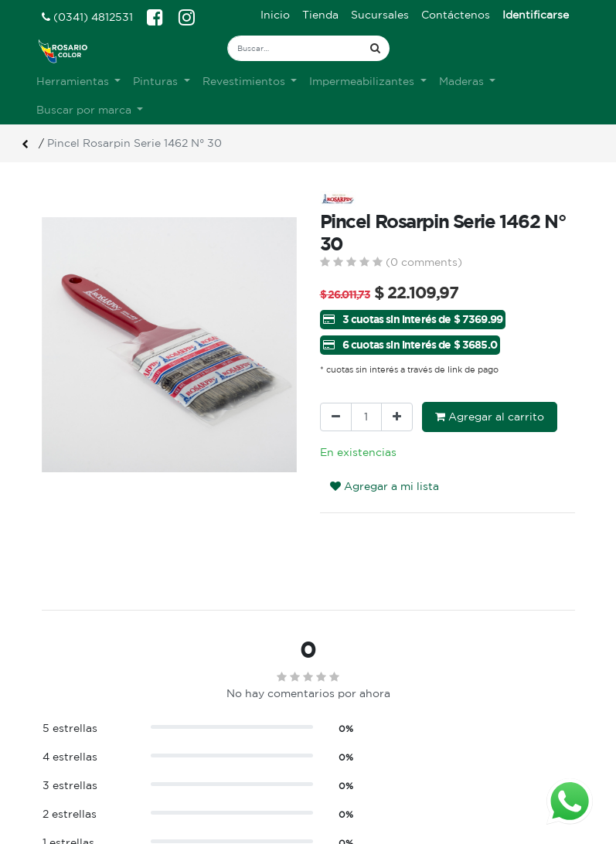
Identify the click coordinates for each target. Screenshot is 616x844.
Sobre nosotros (222, 744)
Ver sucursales (77, 742)
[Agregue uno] (397, 417)
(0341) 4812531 (87, 17)
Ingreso (340, 744)
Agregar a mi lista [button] (385, 486)
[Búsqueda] (375, 48)
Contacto (206, 793)
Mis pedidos (352, 777)
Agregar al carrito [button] (490, 417)
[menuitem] (275, 15)
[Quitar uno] (336, 417)
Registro (343, 761)
